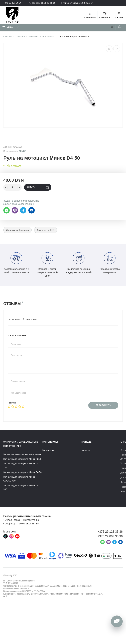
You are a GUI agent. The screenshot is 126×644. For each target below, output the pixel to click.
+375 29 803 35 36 (110, 536)
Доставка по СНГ (46, 230)
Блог (123, 491)
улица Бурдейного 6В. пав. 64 (77, 3)
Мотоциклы (48, 450)
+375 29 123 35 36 (12, 3)
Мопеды (86, 450)
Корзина (119, 15)
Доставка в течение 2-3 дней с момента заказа (16, 263)
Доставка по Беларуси (17, 230)
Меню (8, 27)
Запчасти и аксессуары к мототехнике (22, 454)
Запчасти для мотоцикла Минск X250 (22, 459)
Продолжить (103, 405)
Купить (38, 187)
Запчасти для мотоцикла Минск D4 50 (22, 472)
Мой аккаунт (119, 27)
